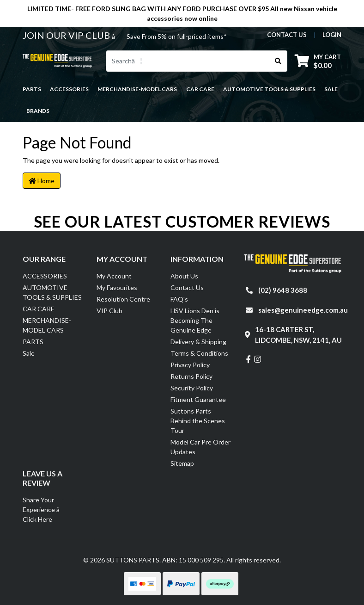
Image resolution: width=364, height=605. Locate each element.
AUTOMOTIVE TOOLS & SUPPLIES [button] (269, 89)
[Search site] (278, 61)
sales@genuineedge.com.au (303, 310)
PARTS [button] (32, 89)
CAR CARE (39, 309)
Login (332, 35)
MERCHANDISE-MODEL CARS (47, 325)
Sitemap (182, 463)
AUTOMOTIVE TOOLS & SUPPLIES (52, 292)
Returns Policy (191, 376)
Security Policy (192, 388)
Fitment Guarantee (198, 399)
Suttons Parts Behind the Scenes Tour (198, 421)
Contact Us (187, 287)
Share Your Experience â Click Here (46, 509)
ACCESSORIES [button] (69, 89)
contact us (287, 35)
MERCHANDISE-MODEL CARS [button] (137, 89)
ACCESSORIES (45, 276)
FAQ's (179, 299)
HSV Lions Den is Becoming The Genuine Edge (195, 320)
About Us (184, 276)
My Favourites (117, 287)
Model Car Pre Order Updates (200, 447)
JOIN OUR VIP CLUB (67, 35)
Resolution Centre (123, 299)
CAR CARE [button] (200, 89)
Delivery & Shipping (198, 342)
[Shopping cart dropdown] (318, 61)
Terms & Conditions (199, 353)
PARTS (33, 342)
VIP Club (109, 311)
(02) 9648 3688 (283, 290)
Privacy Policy (190, 365)
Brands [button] (38, 111)
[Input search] (188, 61)
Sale (331, 89)
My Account (114, 276)
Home (42, 181)
